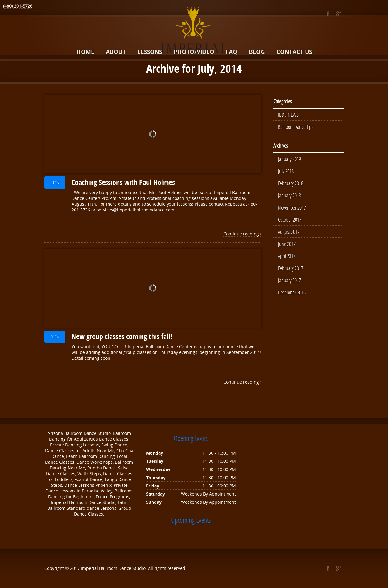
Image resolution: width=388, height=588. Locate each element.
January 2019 (289, 159)
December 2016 (292, 292)
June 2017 (287, 244)
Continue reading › (242, 234)
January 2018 (289, 195)
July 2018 (286, 171)
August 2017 (289, 232)
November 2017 (292, 207)
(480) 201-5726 (18, 6)
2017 (75, 568)
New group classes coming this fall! (122, 336)
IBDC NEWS (288, 115)
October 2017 (290, 220)
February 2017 (291, 268)
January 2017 (289, 280)
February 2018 (291, 183)
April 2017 (287, 256)
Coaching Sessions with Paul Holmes (123, 182)
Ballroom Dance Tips (296, 127)
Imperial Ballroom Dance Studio (113, 568)
